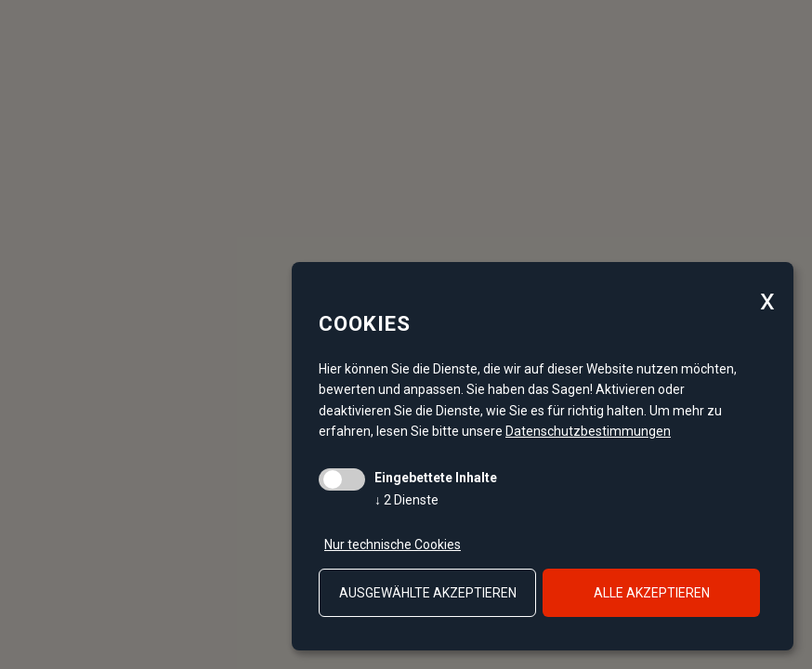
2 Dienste (406, 500)
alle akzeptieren (652, 593)
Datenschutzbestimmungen (588, 431)
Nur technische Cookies (393, 544)
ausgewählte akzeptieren (428, 593)
